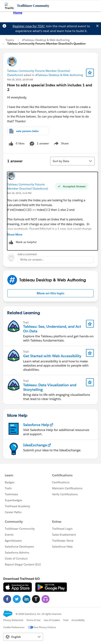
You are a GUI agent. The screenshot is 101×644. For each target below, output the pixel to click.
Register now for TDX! (29, 26)
